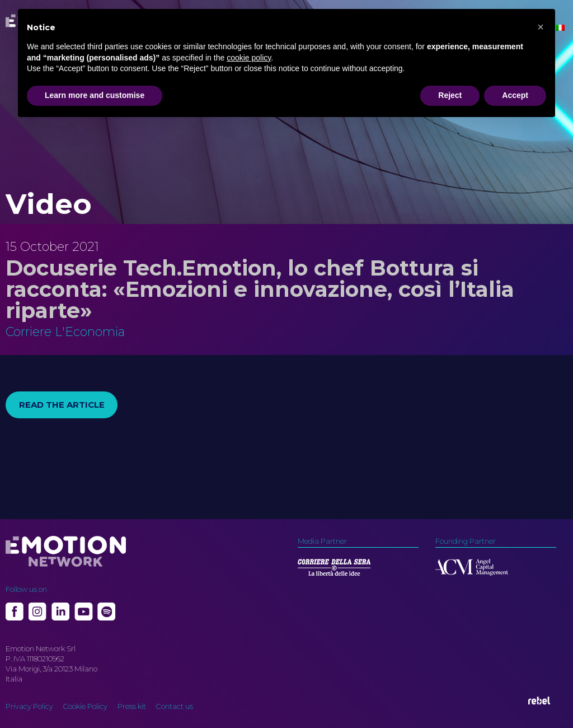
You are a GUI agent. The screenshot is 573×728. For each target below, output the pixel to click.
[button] (541, 27)
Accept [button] (515, 95)
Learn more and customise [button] (95, 95)
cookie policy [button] (249, 58)
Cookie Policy (85, 706)
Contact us (175, 706)
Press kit (132, 706)
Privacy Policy (29, 706)
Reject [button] (450, 95)
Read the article (62, 405)
